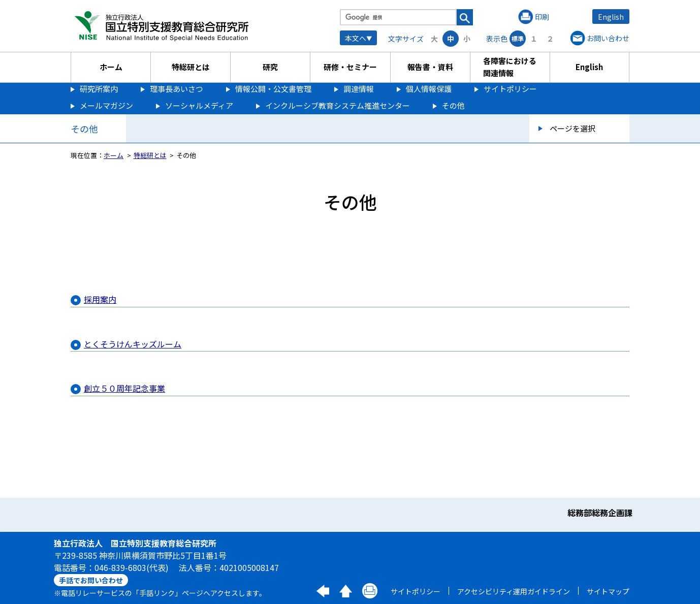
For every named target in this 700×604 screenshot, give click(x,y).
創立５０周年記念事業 (124, 388)
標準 (518, 38)
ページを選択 (572, 128)
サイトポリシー (510, 89)
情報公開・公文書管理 (273, 89)
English (611, 17)
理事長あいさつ (177, 89)
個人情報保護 (429, 89)
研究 (270, 67)
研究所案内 (99, 89)
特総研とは (191, 67)
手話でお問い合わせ (91, 580)
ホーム (111, 67)
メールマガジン (106, 105)
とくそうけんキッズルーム (133, 344)
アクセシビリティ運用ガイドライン (514, 591)
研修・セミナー (350, 67)
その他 (453, 105)
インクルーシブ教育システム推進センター (338, 105)
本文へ (356, 38)
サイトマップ (608, 591)
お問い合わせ (608, 38)
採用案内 (100, 299)
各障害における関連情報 (510, 67)
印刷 (542, 17)
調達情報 (359, 89)
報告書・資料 (430, 67)
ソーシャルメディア (199, 105)
